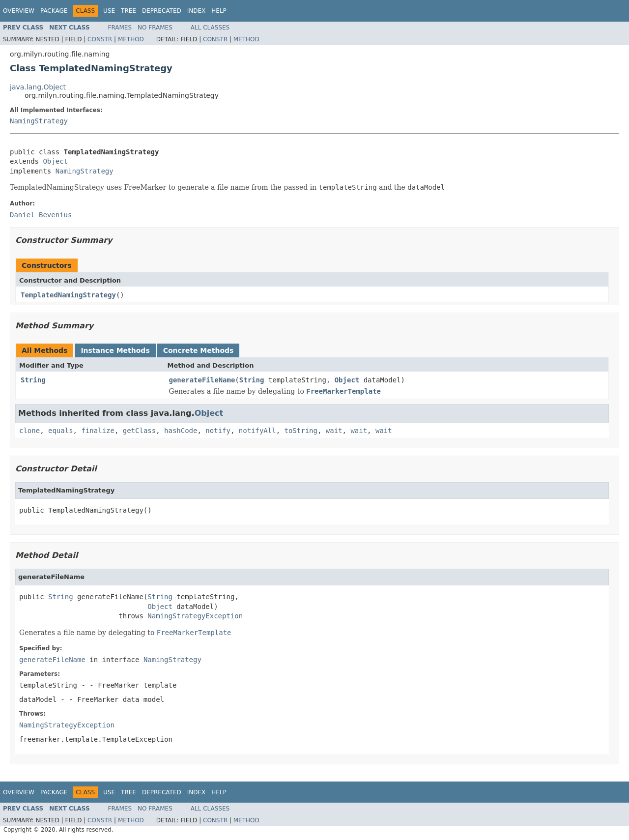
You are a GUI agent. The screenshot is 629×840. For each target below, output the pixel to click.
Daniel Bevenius (41, 215)
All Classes (210, 28)
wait (334, 431)
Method (131, 39)
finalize (98, 431)
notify (218, 431)
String (33, 380)
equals (61, 431)
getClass (139, 431)
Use (109, 11)
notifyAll (257, 431)
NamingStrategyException (195, 616)
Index (197, 11)
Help (219, 11)
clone (29, 431)
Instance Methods (115, 350)
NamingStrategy (39, 121)
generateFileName (202, 380)
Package (54, 11)
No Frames (155, 28)
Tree (129, 11)
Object (55, 161)
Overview (19, 11)
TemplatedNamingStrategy (68, 295)
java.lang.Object (38, 87)
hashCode (181, 431)
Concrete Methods (199, 350)
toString (301, 431)
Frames (120, 28)
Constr (100, 39)
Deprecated (162, 11)
